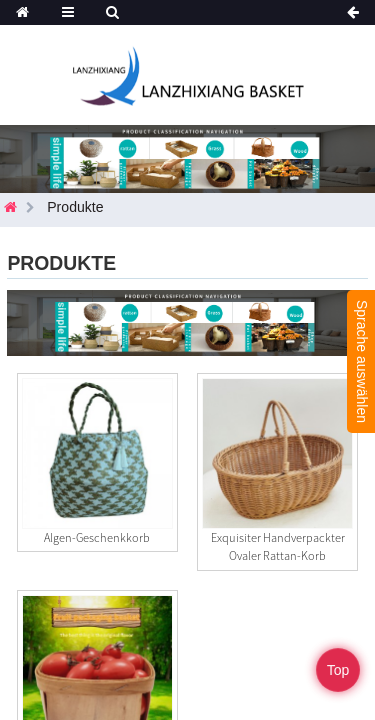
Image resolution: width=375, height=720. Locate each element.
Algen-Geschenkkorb (97, 537)
